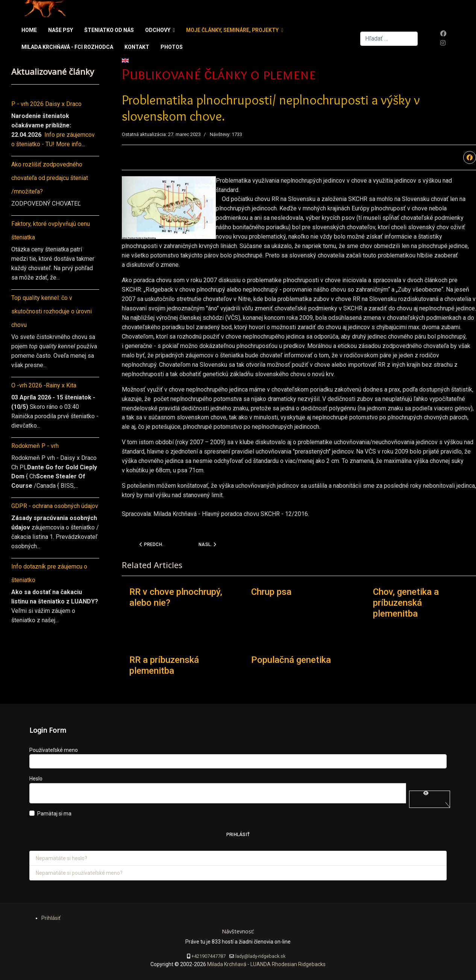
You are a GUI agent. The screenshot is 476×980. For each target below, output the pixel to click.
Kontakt (137, 47)
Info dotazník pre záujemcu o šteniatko (49, 573)
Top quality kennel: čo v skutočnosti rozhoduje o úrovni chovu (52, 311)
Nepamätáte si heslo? (61, 858)
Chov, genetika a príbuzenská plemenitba (406, 603)
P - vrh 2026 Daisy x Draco (46, 104)
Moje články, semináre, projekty (232, 30)
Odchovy (158, 30)
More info (69, 144)
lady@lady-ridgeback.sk (260, 956)
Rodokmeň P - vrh (35, 446)
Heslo (36, 779)
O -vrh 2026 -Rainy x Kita (44, 385)
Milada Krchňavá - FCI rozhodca (67, 47)
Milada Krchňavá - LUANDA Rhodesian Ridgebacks (266, 964)
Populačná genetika (291, 660)
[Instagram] (443, 43)
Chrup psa (271, 592)
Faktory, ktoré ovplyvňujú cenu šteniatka (51, 231)
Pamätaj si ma (54, 814)
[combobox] (389, 39)
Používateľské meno (54, 750)
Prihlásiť (238, 835)
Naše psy (61, 30)
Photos (172, 47)
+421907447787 (208, 956)
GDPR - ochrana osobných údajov (55, 506)
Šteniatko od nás (109, 30)
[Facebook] (443, 34)
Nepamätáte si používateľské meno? (79, 873)
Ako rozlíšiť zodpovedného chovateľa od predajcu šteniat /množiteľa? (50, 178)
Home (29, 30)
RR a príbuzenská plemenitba (164, 665)
